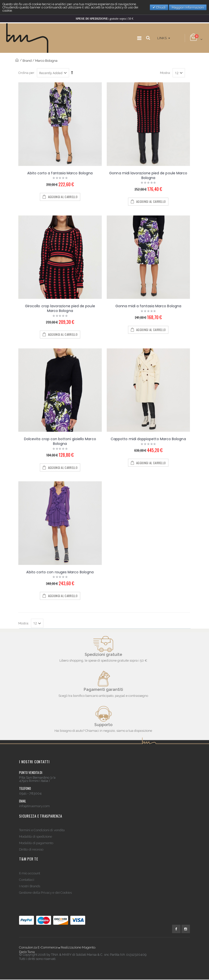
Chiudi (160, 7)
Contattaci (27, 880)
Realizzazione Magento (78, 947)
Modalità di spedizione (36, 837)
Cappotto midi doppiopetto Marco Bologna (148, 439)
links (162, 38)
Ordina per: (27, 73)
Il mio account (30, 873)
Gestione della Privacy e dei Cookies (45, 893)
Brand (27, 61)
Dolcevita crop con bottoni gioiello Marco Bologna (60, 441)
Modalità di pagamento (36, 843)
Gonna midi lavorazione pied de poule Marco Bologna (148, 175)
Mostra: (165, 73)
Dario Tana (27, 952)
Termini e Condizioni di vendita (42, 830)
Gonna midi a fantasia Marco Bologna (148, 306)
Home (17, 60)
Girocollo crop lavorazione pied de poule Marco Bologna (60, 308)
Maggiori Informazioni (188, 7)
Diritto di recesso (31, 849)
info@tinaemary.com (34, 806)
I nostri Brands (30, 886)
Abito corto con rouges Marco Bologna (60, 572)
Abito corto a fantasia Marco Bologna (60, 173)
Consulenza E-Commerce (38, 947)
